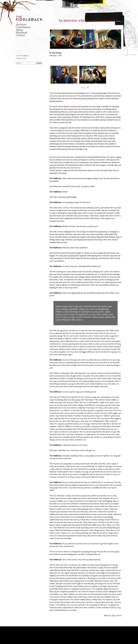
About (19, 30)
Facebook (21, 44)
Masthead (21, 32)
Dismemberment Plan (73, 96)
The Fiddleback (29, 18)
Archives (21, 24)
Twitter (17, 44)
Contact (20, 35)
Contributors (23, 27)
